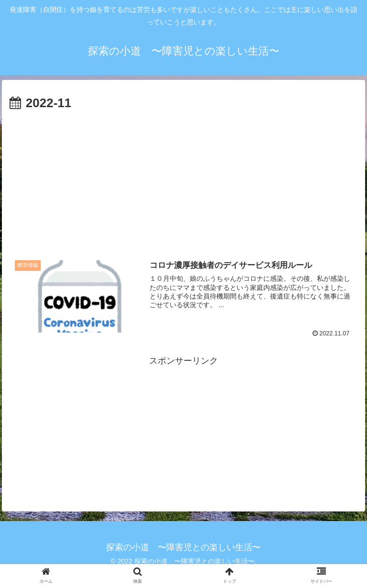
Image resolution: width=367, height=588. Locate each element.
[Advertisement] (183, 186)
